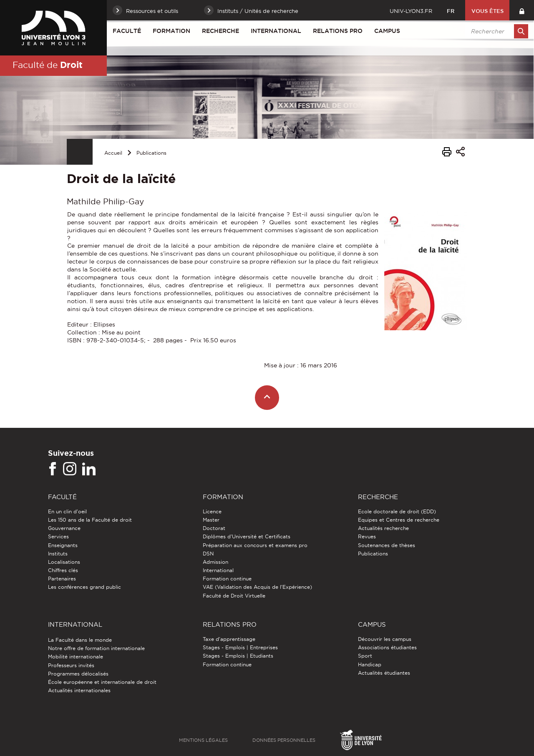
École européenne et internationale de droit (102, 682)
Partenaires (62, 579)
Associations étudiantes (387, 647)
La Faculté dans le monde (80, 640)
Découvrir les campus (385, 639)
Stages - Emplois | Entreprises (240, 647)
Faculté (127, 31)
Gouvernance (64, 528)
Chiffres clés (63, 570)
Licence (212, 511)
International (276, 31)
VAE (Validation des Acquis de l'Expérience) (257, 587)
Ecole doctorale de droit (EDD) (397, 511)
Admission (215, 562)
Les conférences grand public (84, 587)
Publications (151, 153)
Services (58, 536)
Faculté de (48, 65)
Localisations (64, 562)
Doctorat (214, 528)
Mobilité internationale (76, 657)
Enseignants (63, 545)
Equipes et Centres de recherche (399, 520)
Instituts (58, 554)
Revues (367, 536)
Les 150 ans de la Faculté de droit (90, 520)
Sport (365, 656)
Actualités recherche (383, 528)
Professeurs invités (71, 665)
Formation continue (227, 579)
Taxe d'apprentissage (229, 639)
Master (211, 520)
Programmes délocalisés (78, 674)
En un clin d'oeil (67, 511)
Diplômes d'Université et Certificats (247, 536)
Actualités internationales (79, 690)
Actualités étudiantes (384, 673)
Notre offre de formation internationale (96, 648)
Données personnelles (284, 740)
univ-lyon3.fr (411, 11)
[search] (495, 31)
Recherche (220, 31)
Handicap (370, 664)
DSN (208, 554)
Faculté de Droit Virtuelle (234, 596)
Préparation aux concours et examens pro (255, 545)
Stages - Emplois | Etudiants (238, 656)
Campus (387, 31)
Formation (171, 31)
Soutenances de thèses (387, 545)
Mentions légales (203, 740)
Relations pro (338, 31)
